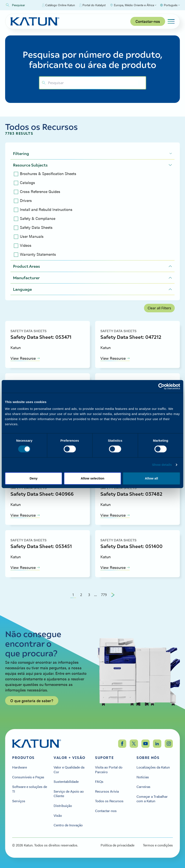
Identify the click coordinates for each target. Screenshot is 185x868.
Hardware (20, 767)
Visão (58, 815)
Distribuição (63, 806)
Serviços (19, 801)
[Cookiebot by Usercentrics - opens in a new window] (161, 386)
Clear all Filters (159, 308)
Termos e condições (158, 845)
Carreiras (143, 787)
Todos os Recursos (109, 801)
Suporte (104, 758)
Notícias (143, 777)
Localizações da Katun (153, 767)
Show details (162, 465)
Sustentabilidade (66, 782)
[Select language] (170, 5)
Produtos (23, 758)
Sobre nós (148, 758)
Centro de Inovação (68, 825)
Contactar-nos (148, 21)
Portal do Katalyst (92, 5)
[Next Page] (113, 595)
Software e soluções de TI (30, 789)
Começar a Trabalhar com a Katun (152, 799)
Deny (34, 478)
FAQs (99, 782)
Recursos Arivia (107, 791)
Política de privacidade (117, 845)
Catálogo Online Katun (59, 5)
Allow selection (93, 478)
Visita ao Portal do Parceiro (109, 769)
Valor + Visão (70, 758)
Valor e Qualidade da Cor (69, 769)
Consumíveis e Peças (28, 777)
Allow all (151, 478)
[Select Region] (133, 5)
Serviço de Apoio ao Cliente (69, 794)
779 (104, 595)
